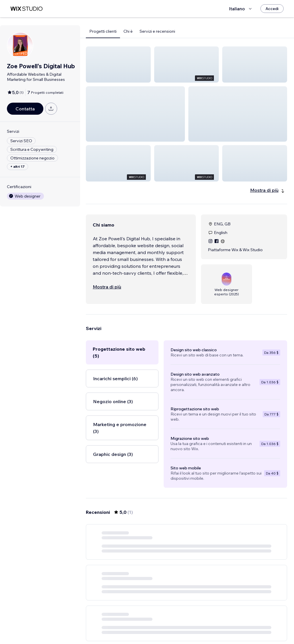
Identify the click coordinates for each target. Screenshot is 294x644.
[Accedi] (272, 9)
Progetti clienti (103, 31)
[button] (118, 65)
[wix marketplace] (26, 9)
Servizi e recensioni (157, 31)
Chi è (128, 31)
